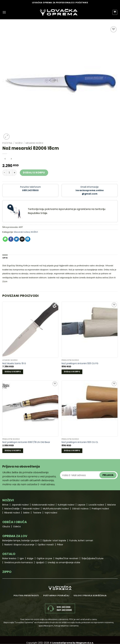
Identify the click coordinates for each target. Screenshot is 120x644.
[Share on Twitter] (16, 239)
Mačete (112, 505)
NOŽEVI (19, 143)
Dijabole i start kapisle (54, 541)
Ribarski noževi (12, 513)
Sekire (26, 513)
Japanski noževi (20, 505)
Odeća (17, 526)
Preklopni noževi (100, 509)
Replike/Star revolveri (67, 558)
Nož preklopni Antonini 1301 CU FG (80, 363)
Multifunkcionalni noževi (56, 509)
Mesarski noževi (34, 143)
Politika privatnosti (26, 596)
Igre (22, 558)
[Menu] (4, 12)
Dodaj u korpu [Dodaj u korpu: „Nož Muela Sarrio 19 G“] (13, 372)
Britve (5, 505)
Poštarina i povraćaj (56, 596)
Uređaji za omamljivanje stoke (64, 562)
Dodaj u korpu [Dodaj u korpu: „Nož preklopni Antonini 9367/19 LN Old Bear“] (13, 451)
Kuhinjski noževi (66, 505)
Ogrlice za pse (44, 558)
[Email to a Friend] (22, 239)
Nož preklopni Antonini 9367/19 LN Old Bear (26, 442)
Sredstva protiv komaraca (19, 562)
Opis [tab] (5, 258)
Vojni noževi (51, 513)
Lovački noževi (96, 505)
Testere (37, 513)
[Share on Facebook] (11, 239)
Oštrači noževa (80, 509)
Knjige (30, 558)
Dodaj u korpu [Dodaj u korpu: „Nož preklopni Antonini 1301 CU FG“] (72, 372)
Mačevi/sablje (12, 509)
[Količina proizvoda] (9, 173)
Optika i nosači (46, 545)
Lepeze (81, 505)
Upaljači (40, 562)
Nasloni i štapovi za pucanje (19, 545)
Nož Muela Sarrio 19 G (14, 363)
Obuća (6, 526)
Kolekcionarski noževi (43, 505)
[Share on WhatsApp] (5, 239)
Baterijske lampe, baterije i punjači (21, 541)
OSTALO (9, 554)
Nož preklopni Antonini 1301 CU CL (80, 442)
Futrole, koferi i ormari (81, 541)
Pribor (60, 545)
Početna (7, 143)
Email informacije (90, 190)
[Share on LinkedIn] (28, 239)
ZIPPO (7, 572)
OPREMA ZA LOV (15, 536)
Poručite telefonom (30, 189)
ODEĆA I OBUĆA (15, 522)
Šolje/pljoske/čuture (92, 558)
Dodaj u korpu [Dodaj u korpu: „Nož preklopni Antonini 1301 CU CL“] (72, 451)
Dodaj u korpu (34, 173)
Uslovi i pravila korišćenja (90, 596)
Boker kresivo (9, 558)
